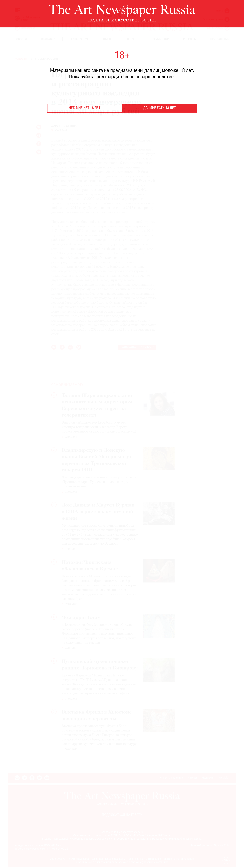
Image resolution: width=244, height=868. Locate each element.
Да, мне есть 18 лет (159, 108)
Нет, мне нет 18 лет (85, 108)
